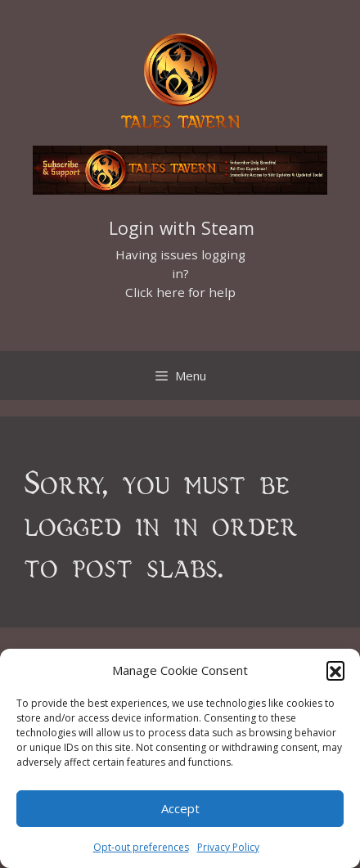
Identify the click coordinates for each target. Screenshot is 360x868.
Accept (180, 808)
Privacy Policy (228, 847)
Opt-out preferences (141, 847)
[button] (335, 670)
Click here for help (180, 292)
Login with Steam (182, 228)
